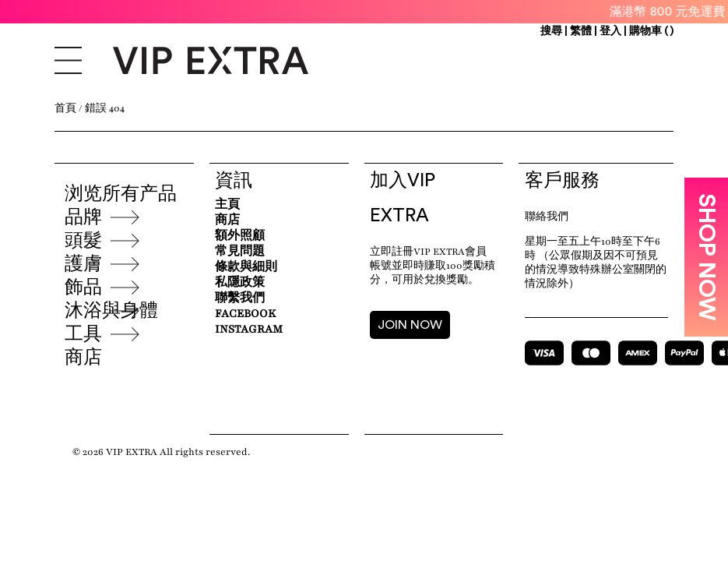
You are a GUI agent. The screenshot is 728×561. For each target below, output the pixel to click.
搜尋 (551, 31)
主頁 (227, 205)
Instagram (249, 329)
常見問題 (240, 251)
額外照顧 (240, 236)
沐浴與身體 (111, 311)
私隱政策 (240, 282)
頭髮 (83, 241)
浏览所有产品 (121, 194)
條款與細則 (246, 267)
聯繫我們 (240, 298)
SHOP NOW (706, 257)
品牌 (83, 217)
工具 (83, 334)
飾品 (83, 288)
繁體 (582, 31)
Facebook (245, 314)
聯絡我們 (547, 217)
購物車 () (651, 31)
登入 (610, 31)
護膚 (83, 264)
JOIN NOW (410, 325)
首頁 (65, 108)
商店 (83, 358)
